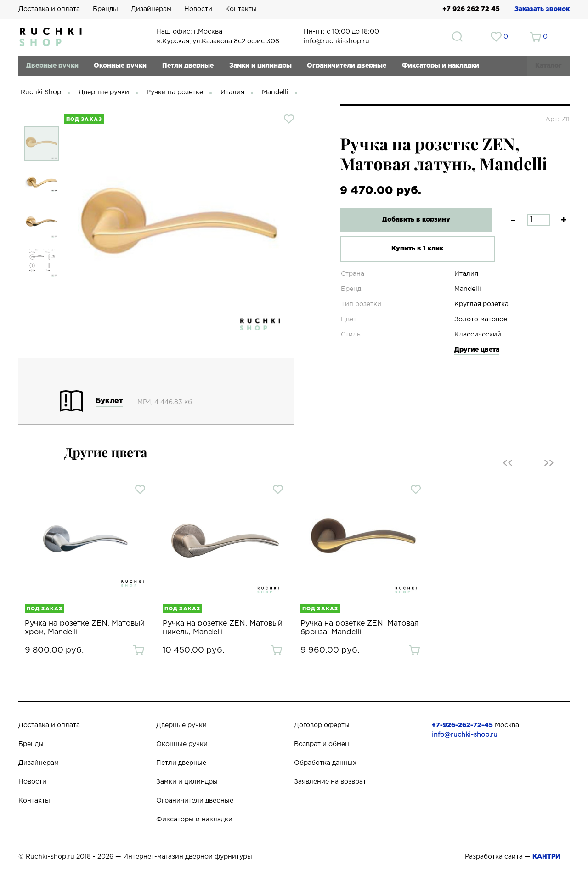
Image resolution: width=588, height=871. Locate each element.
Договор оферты (322, 725)
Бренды (105, 9)
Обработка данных (325, 763)
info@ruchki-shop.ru (465, 735)
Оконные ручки (120, 66)
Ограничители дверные (347, 66)
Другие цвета (477, 350)
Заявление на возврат (330, 782)
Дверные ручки (52, 66)
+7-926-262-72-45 (462, 725)
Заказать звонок (542, 9)
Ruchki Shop (41, 92)
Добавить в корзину (411, 220)
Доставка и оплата (49, 9)
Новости (198, 9)
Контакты (241, 9)
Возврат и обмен (322, 744)
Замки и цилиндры (260, 66)
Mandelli (275, 92)
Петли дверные (188, 66)
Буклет (109, 401)
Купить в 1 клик (411, 249)
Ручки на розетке (175, 92)
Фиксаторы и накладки (441, 66)
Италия (232, 92)
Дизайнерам (151, 9)
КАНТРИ (546, 857)
